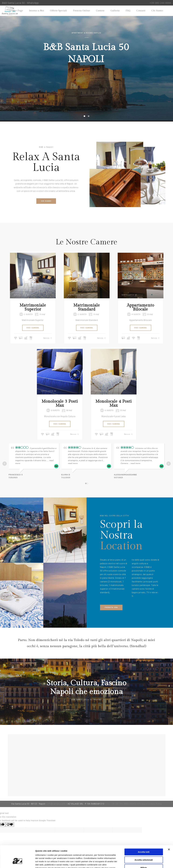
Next (169, 464)
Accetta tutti (144, 835)
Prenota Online (82, 11)
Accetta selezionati (144, 843)
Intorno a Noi (37, 11)
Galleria (115, 11)
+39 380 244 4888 (160, 3)
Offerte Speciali (59, 11)
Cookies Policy (155, 804)
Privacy (142, 804)
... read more (134, 463)
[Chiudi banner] (169, 833)
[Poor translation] (10, 825)
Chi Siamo (157, 11)
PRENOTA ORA (111, 607)
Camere (100, 11)
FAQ (128, 11)
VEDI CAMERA (33, 328)
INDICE (133, 804)
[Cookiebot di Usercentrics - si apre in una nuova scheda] (17, 863)
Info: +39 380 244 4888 (117, 804)
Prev (5, 464)
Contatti (141, 11)
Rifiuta (144, 851)
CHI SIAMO (46, 201)
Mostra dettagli (142, 863)
